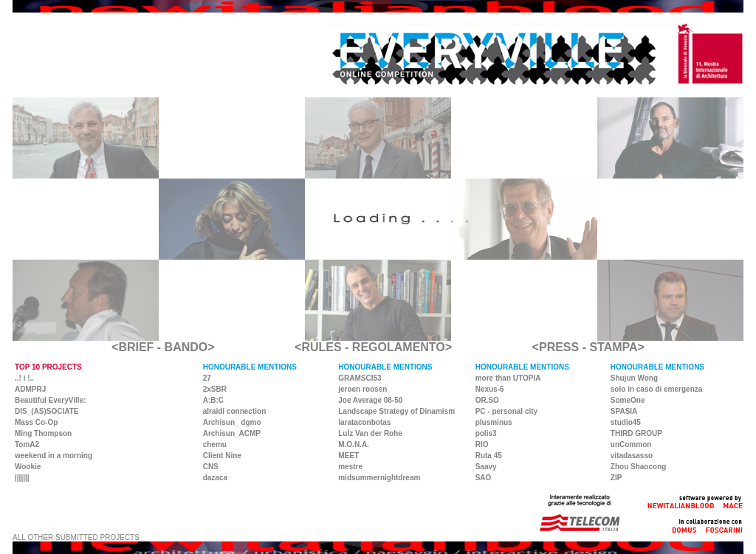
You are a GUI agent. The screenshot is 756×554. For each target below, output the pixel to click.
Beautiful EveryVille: (51, 400)
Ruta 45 (489, 456)
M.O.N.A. (354, 444)
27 (207, 378)
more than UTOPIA (508, 378)
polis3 (486, 433)
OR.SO (487, 400)
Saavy (486, 467)
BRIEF (136, 347)
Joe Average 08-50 (370, 400)
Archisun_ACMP (232, 433)
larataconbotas (364, 422)
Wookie (28, 467)
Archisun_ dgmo (232, 422)
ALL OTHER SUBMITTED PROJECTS (76, 537)
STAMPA (613, 347)
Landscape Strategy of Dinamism (396, 411)
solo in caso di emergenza (656, 389)
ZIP (616, 478)
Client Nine (222, 456)
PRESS (559, 347)
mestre (350, 467)
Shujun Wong (634, 378)
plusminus (494, 422)
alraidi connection (235, 411)
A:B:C (213, 400)
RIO (482, 444)
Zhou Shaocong (639, 467)
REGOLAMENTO (399, 347)
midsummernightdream (379, 478)
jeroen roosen (362, 389)
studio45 (626, 422)
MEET (348, 456)
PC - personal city (506, 411)
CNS (211, 467)
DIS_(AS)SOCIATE (47, 411)
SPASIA (624, 411)
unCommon (631, 444)
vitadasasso (632, 456)
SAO (484, 478)
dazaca (215, 478)
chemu (215, 444)
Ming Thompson (43, 433)
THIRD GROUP (636, 433)
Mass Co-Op (36, 422)
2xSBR (215, 389)
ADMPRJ (30, 389)
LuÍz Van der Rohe (370, 433)
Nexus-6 (490, 389)
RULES (321, 347)
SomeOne (628, 400)
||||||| (22, 478)
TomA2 (27, 444)
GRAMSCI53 (360, 378)
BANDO (186, 347)
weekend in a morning (54, 456)
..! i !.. (24, 378)
